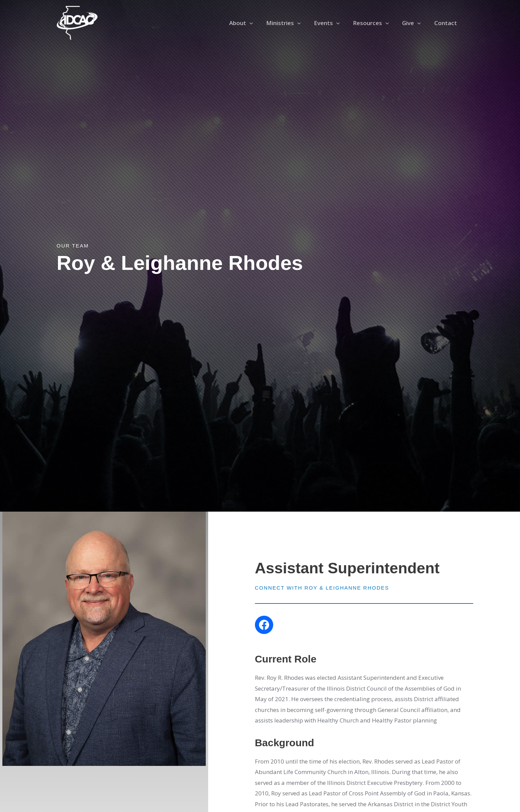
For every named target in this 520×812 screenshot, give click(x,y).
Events (333, 23)
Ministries (291, 23)
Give (414, 23)
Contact (446, 23)
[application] (259, 23)
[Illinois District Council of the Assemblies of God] (77, 22)
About (250, 23)
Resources (375, 23)
